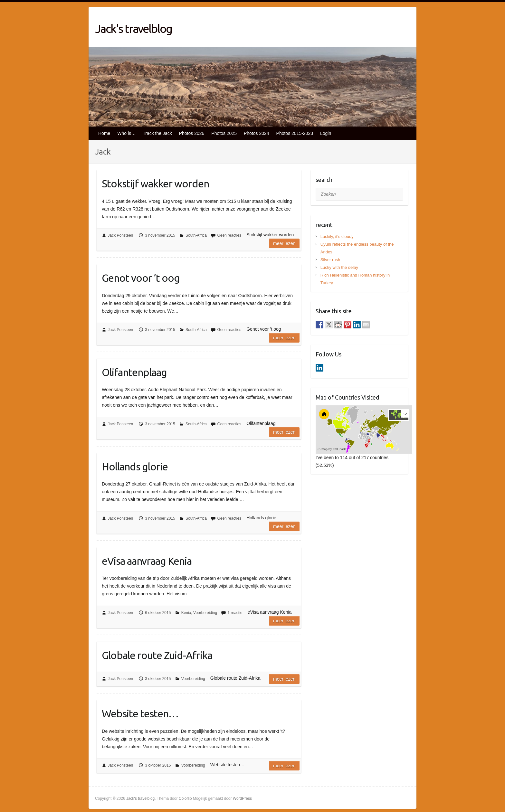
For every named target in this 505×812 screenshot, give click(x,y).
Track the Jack (157, 133)
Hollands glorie (135, 467)
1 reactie (235, 613)
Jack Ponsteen (121, 235)
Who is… (126, 133)
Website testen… (140, 713)
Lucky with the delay (339, 267)
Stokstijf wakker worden (155, 184)
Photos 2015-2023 (295, 133)
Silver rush (330, 260)
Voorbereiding (205, 613)
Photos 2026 (192, 133)
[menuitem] (373, 435)
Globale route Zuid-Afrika (157, 655)
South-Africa (196, 235)
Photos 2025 (224, 133)
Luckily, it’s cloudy (337, 236)
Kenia (186, 613)
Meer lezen (284, 243)
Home (104, 133)
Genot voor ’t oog (141, 278)
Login (326, 133)
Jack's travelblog (133, 28)
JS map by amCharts (332, 449)
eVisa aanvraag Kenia (147, 561)
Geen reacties (229, 235)
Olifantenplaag (134, 372)
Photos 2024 (257, 133)
